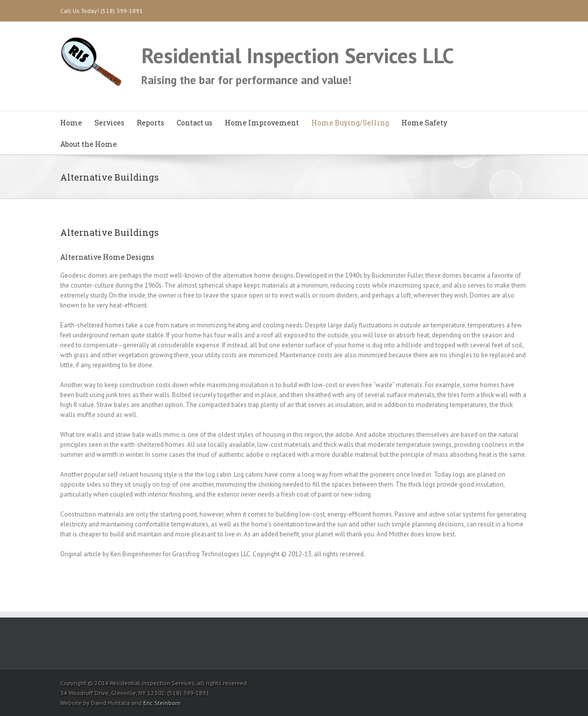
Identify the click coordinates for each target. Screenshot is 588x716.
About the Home (89, 144)
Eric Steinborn (162, 703)
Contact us (195, 123)
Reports (150, 123)
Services (109, 123)
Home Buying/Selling (350, 123)
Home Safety (424, 123)
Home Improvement (262, 123)
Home (71, 123)
